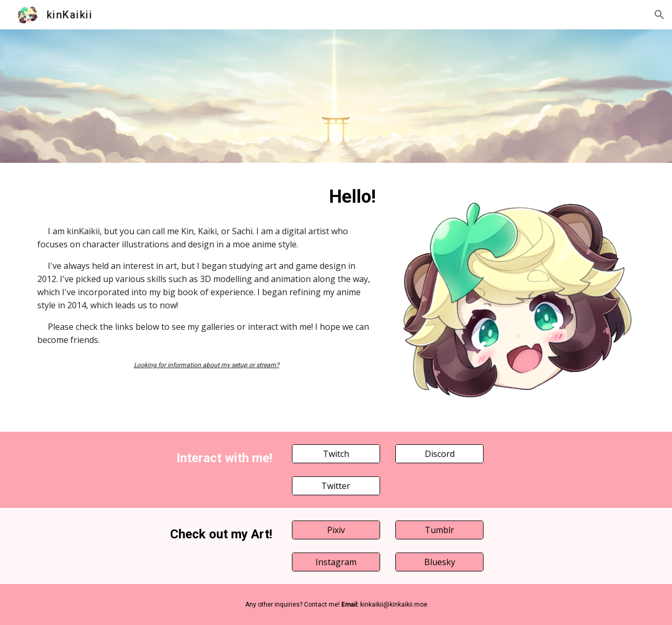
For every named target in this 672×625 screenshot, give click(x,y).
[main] (207, 196)
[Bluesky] (439, 562)
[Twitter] (336, 486)
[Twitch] (336, 454)
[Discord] (439, 454)
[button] (659, 15)
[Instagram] (336, 562)
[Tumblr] (439, 530)
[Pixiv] (336, 530)
